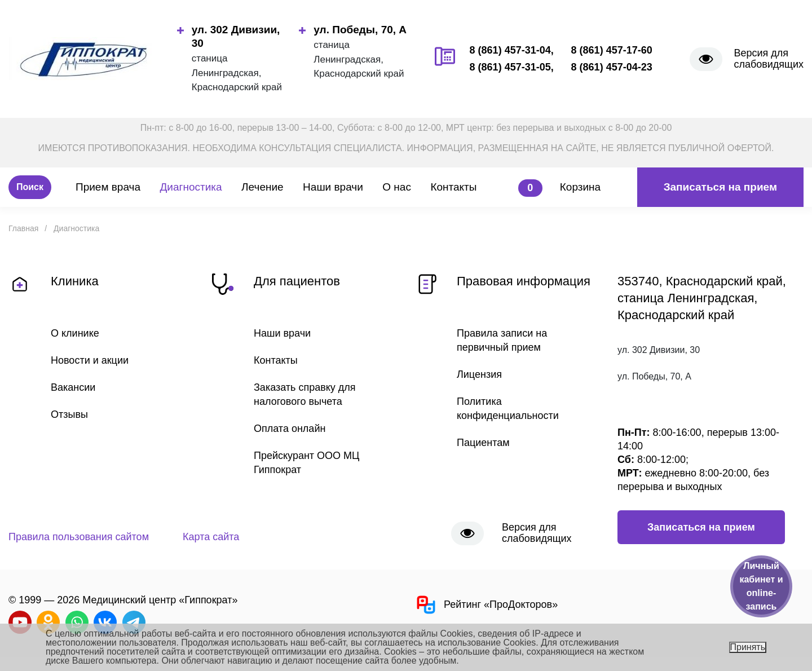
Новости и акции (90, 360)
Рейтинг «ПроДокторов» (486, 605)
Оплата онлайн (290, 429)
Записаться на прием (720, 187)
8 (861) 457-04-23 (612, 67)
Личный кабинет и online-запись (761, 586)
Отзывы (69, 414)
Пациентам (483, 443)
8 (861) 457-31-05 (510, 67)
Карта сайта (211, 537)
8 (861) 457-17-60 (612, 50)
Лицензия (479, 374)
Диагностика (191, 187)
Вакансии (73, 387)
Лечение (262, 187)
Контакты (453, 187)
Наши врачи (333, 187)
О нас (397, 187)
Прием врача (108, 187)
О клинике (75, 333)
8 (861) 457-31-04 (510, 50)
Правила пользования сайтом (79, 537)
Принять (748, 647)
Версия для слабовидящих (769, 59)
